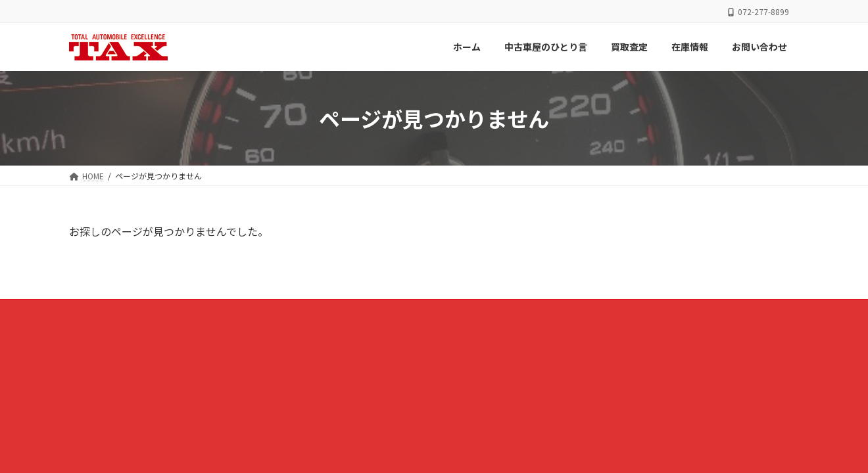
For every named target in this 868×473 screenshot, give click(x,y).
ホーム (291, 311)
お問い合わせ (566, 311)
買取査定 (442, 311)
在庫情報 (500, 311)
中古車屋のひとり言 (364, 311)
